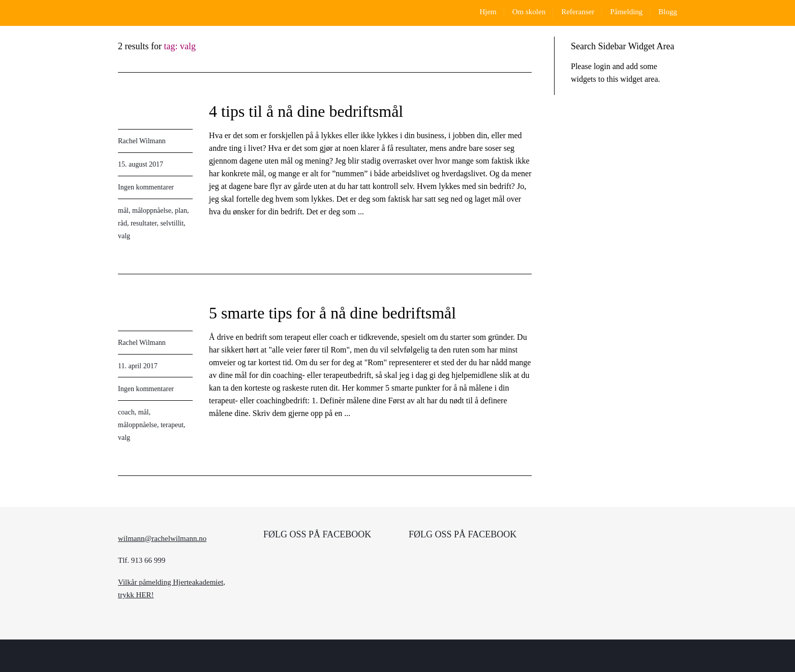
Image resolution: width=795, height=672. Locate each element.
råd (123, 223)
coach (126, 412)
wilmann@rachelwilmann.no (162, 538)
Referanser (578, 12)
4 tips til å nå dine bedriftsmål (306, 111)
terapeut (172, 425)
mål (123, 211)
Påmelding (626, 12)
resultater (144, 223)
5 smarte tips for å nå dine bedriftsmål (332, 313)
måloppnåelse (152, 211)
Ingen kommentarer (146, 187)
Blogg (668, 12)
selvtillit (172, 223)
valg (124, 236)
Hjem (488, 12)
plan (181, 211)
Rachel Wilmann (142, 141)
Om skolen (529, 12)
